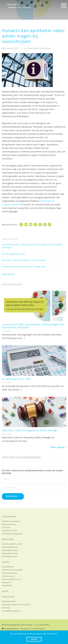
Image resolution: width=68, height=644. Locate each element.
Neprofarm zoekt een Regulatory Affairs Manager (24, 260)
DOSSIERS (6, 562)
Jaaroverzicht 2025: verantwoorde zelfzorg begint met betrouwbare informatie (32, 246)
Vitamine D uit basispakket (12, 570)
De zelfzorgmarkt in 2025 (13, 254)
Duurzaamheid (8, 567)
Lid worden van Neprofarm (12, 534)
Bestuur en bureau (9, 524)
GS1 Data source (8, 576)
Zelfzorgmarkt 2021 (10, 557)
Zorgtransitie (7, 586)
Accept (34, 639)
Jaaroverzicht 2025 (9, 531)
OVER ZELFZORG (8, 597)
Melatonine (6, 583)
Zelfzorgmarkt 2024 (10, 547)
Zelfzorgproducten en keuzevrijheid (16, 605)
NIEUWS (5, 591)
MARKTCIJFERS (8, 539)
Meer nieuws (8, 275)
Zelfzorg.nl (6, 608)
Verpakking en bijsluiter (11, 611)
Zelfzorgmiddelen (9, 601)
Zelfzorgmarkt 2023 (10, 550)
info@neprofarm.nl (12, 629)
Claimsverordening (9, 573)
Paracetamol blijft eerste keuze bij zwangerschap (24, 267)
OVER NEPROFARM (9, 517)
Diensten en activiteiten (11, 521)
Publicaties (6, 528)
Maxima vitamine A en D (11, 579)
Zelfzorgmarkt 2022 (10, 553)
